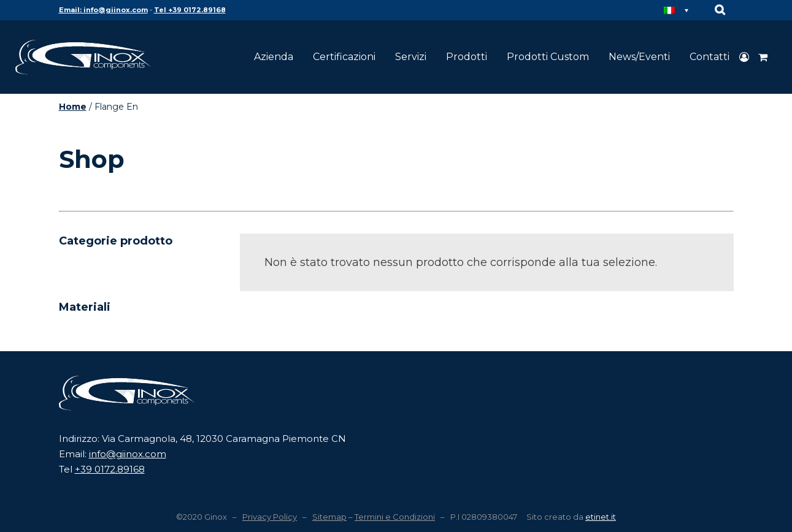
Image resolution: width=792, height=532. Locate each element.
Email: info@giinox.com (103, 10)
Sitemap (329, 517)
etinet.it (601, 517)
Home (73, 107)
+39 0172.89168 (110, 469)
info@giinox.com (128, 454)
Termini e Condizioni (395, 517)
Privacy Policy (270, 517)
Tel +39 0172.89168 (190, 10)
